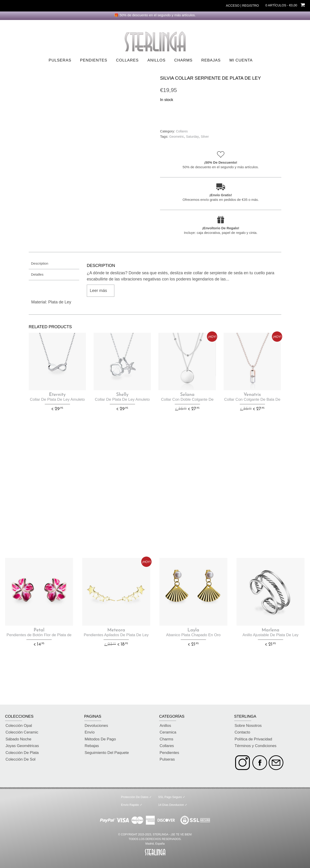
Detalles (37, 274)
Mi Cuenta (241, 60)
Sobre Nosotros (248, 726)
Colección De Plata (22, 753)
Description (40, 263)
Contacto (242, 732)
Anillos (156, 60)
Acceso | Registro (242, 6)
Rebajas (211, 60)
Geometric (177, 137)
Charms (183, 60)
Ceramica (168, 732)
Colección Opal (19, 726)
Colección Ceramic (22, 732)
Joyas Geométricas (22, 746)
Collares (127, 60)
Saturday (192, 137)
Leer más (98, 291)
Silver (205, 137)
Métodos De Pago (100, 739)
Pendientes (94, 60)
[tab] (54, 264)
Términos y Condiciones (256, 746)
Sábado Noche (18, 739)
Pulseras (60, 60)
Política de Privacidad (253, 739)
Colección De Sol (20, 759)
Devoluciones (96, 726)
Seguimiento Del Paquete (107, 753)
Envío (90, 732)
